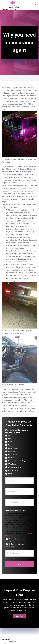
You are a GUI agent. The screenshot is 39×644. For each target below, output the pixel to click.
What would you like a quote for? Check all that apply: (17, 431)
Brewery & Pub (13, 470)
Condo (10, 442)
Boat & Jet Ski (13, 454)
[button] (20, 616)
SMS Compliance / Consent (16, 510)
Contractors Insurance (15, 467)
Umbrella (11, 458)
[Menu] (36, 5)
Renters (11, 445)
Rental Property (13, 448)
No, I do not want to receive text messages (16, 545)
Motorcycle (12, 451)
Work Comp (12, 464)
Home (10, 439)
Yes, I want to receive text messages (15, 540)
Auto (10, 435)
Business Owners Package (17, 461)
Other (10, 474)
